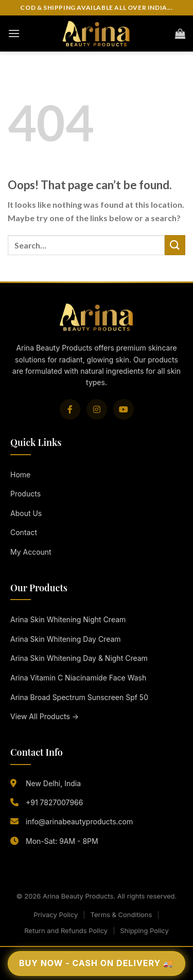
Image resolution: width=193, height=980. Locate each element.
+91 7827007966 (54, 802)
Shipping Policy (144, 931)
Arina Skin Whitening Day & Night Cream (79, 658)
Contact (24, 532)
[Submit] (175, 245)
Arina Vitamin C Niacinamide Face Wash (78, 678)
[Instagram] (97, 409)
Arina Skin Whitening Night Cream (68, 619)
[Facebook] (70, 409)
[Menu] (14, 33)
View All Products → (45, 716)
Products (25, 494)
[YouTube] (124, 409)
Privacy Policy (56, 915)
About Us (26, 513)
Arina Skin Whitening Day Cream (66, 639)
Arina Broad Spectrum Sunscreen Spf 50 (79, 697)
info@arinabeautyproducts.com (79, 821)
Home (20, 475)
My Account (31, 552)
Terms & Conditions (121, 915)
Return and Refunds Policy (66, 931)
